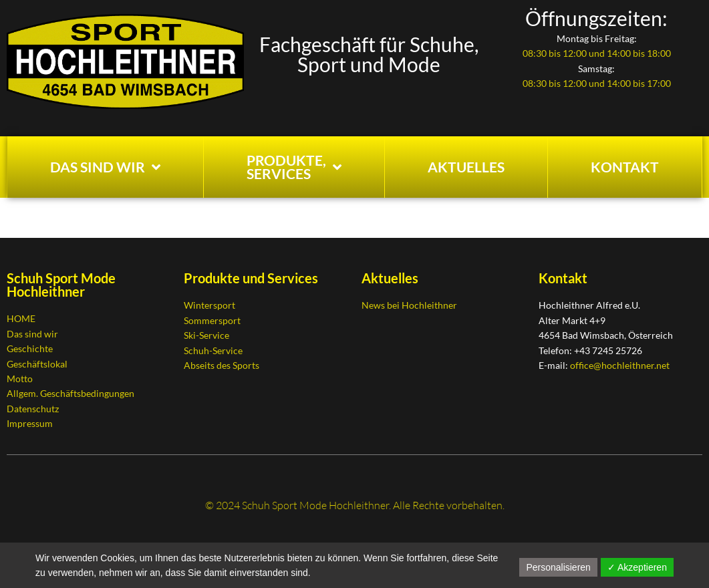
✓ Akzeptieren (637, 567)
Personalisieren (558, 567)
